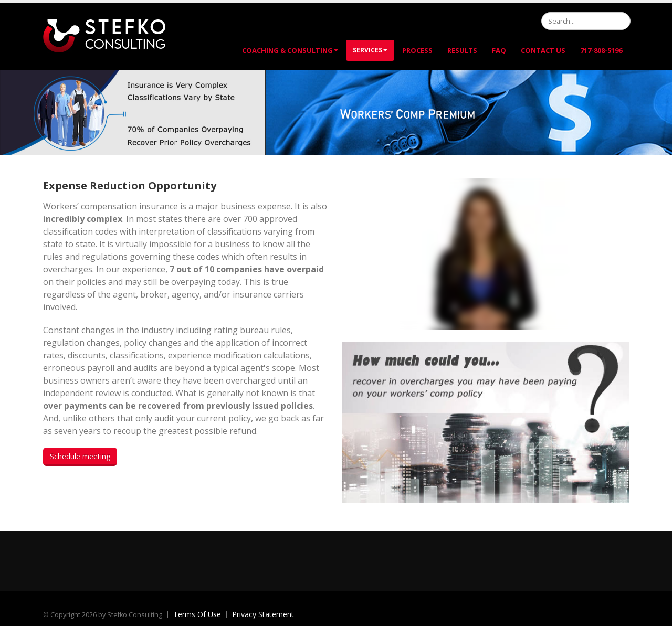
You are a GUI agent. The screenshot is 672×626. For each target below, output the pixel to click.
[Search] (586, 21)
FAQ (499, 50)
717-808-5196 (601, 50)
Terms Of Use (197, 614)
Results (462, 50)
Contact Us (543, 50)
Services (370, 50)
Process (417, 50)
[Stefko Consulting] (104, 35)
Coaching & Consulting (290, 50)
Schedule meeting (80, 456)
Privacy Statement (263, 614)
